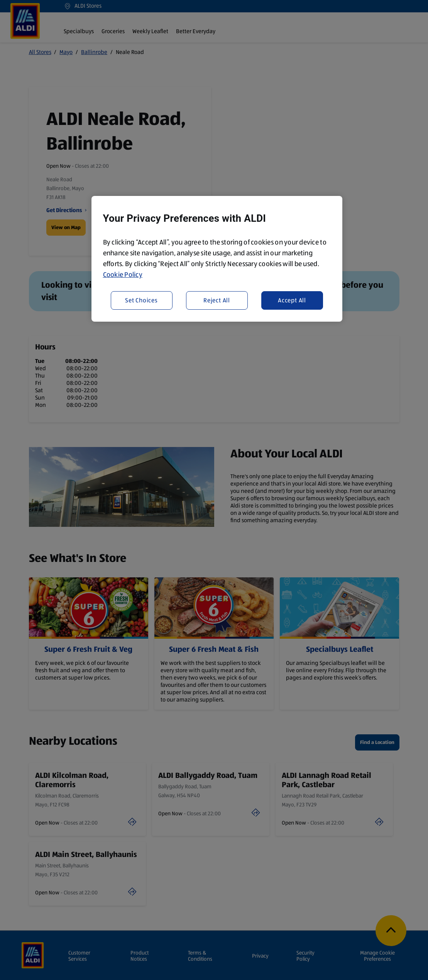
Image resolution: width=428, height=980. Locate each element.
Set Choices (141, 300)
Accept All (292, 300)
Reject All (217, 300)
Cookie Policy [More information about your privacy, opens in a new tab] (123, 275)
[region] (217, 259)
